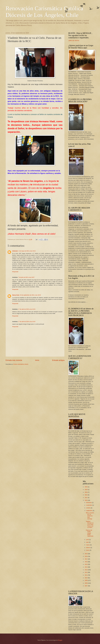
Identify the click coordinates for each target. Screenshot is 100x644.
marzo (88, 545)
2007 (86, 586)
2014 (86, 567)
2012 (86, 572)
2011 (86, 575)
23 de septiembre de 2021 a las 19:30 (30, 295)
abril (88, 542)
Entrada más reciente (14, 360)
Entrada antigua (58, 360)
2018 (86, 556)
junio (88, 540)
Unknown (15, 251)
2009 (86, 580)
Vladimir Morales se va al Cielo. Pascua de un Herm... (90, 524)
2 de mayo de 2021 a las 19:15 (27, 251)
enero (88, 550)
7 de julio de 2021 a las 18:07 (26, 277)
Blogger (60, 640)
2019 (86, 554)
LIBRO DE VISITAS (74, 41)
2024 (86, 490)
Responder (15, 272)
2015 (86, 564)
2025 (86, 487)
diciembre (89, 503)
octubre (88, 508)
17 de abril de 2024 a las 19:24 (27, 322)
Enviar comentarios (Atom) (21, 364)
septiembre (89, 511)
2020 (86, 500)
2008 (86, 583)
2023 (86, 492)
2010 (86, 578)
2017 (86, 559)
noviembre (89, 505)
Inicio (37, 360)
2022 (86, 495)
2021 (86, 498)
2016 (86, 562)
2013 (86, 570)
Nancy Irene (16, 295)
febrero (88, 548)
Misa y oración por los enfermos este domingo (90, 516)
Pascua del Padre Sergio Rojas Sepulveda (90, 533)
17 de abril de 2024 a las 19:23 (27, 309)
